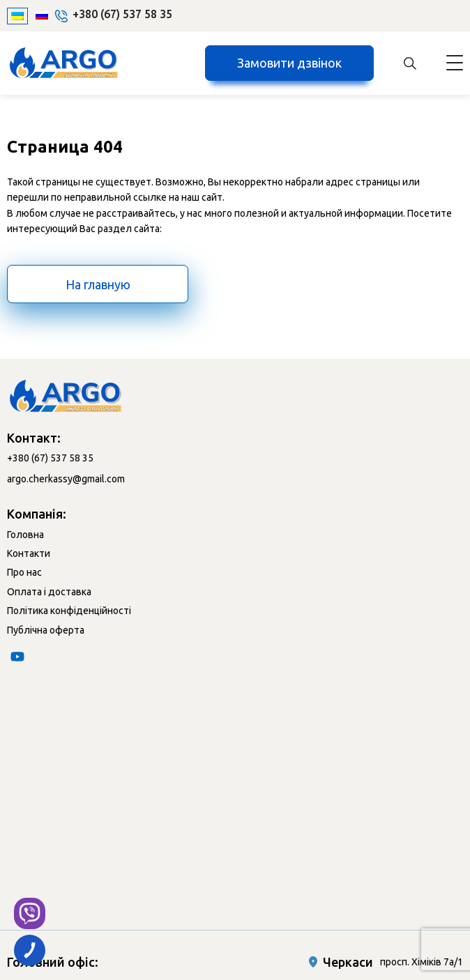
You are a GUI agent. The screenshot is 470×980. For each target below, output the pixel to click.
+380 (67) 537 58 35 (122, 14)
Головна (25, 535)
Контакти (29, 553)
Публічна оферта (46, 630)
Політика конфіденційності (69, 611)
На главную (98, 284)
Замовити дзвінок (289, 63)
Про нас (24, 572)
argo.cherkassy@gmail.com (66, 479)
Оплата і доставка (49, 592)
